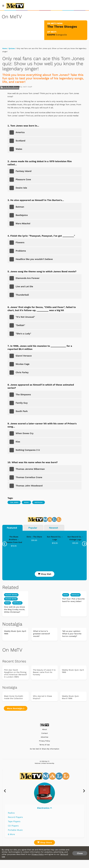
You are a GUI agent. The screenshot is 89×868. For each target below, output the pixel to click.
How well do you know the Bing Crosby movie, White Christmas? (14, 609)
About (45, 729)
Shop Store (44, 842)
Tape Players (14, 821)
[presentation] (5, 544)
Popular (33, 528)
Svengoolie (61, 35)
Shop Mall (45, 574)
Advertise (44, 737)
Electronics (45, 808)
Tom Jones (14, 502)
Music (26, 502)
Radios (11, 813)
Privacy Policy (44, 741)
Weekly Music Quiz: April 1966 (15, 632)
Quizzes (12, 48)
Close (80, 853)
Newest (54, 528)
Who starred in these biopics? (42, 697)
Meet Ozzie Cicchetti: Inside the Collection (14, 697)
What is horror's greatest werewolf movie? (41, 634)
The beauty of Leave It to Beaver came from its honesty (44, 672)
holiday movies (11, 595)
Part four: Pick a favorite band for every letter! (73, 600)
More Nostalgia (16, 708)
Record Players (15, 817)
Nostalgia (39, 502)
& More (11, 834)
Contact (45, 733)
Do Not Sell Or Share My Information (45, 749)
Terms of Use (44, 745)
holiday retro (11, 599)
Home (5, 48)
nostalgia (17, 603)
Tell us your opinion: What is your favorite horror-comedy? (72, 634)
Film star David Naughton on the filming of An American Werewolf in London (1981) (15, 673)
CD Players (13, 826)
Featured (12, 528)
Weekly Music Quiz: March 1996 (71, 697)
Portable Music (15, 830)
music (8, 603)
